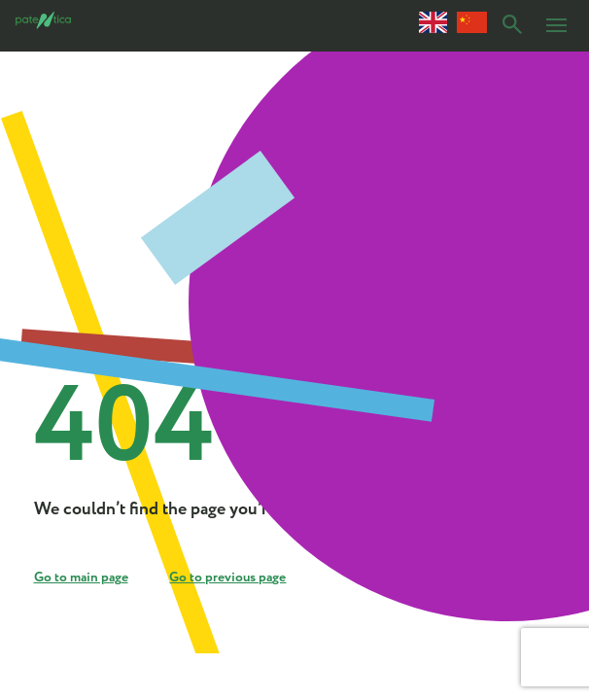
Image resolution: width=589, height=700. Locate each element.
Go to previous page (227, 577)
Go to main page (81, 577)
